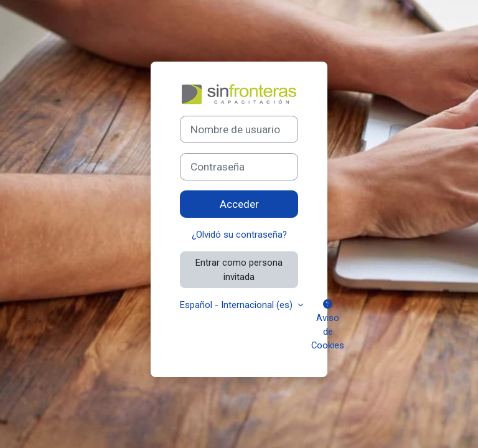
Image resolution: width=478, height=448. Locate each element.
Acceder (239, 204)
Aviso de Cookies (328, 326)
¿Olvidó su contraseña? (239, 235)
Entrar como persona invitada (239, 269)
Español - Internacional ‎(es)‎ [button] (237, 305)
